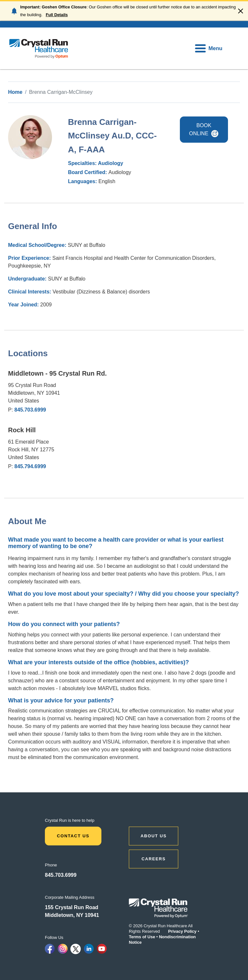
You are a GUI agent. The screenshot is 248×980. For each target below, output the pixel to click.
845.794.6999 (30, 466)
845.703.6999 (30, 410)
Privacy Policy (182, 931)
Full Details (57, 15)
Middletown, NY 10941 (72, 915)
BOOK (204, 129)
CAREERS (154, 859)
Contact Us (73, 836)
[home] (39, 48)
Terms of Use (142, 937)
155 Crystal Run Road (72, 907)
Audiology (110, 163)
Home (15, 92)
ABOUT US (154, 836)
